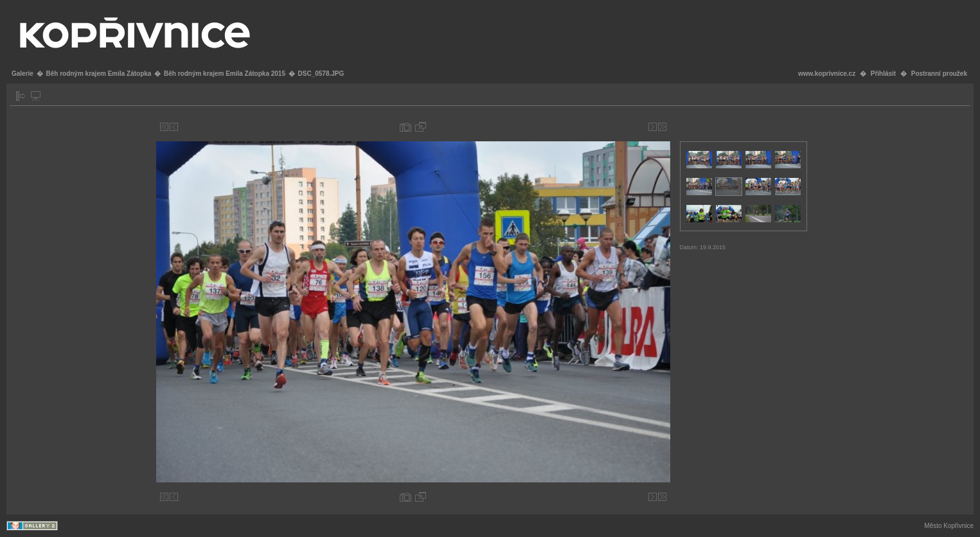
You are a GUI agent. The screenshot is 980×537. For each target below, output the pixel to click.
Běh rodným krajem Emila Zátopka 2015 (225, 74)
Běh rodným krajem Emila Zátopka (98, 74)
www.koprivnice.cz (827, 74)
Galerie (22, 74)
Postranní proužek (939, 74)
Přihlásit (883, 74)
